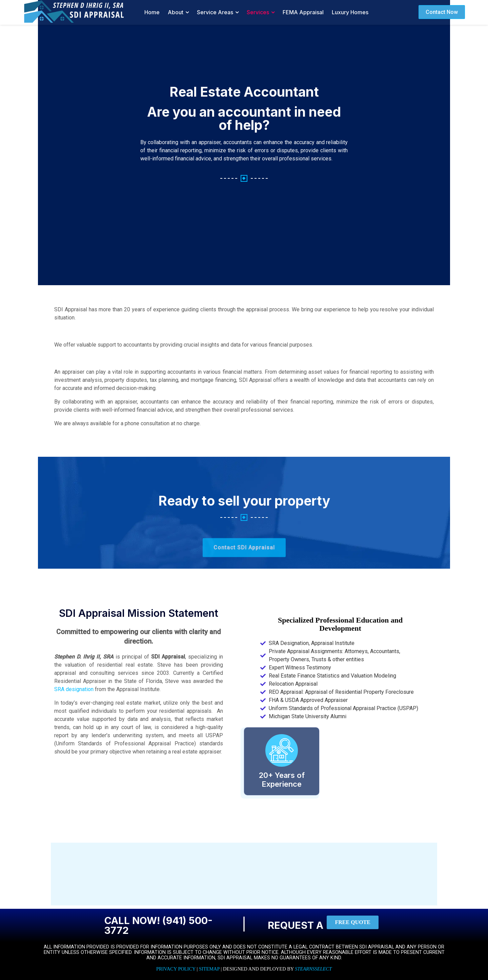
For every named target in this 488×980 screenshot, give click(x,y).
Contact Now (442, 12)
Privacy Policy (176, 969)
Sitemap (209, 969)
